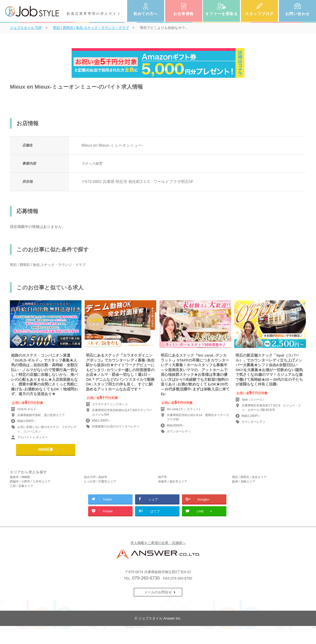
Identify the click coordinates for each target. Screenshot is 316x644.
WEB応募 (46, 449)
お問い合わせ (298, 14)
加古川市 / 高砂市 (96, 477)
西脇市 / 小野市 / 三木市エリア (30, 482)
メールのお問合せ (158, 592)
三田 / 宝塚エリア (21, 486)
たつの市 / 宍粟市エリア (100, 482)
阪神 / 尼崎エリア (244, 482)
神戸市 (162, 477)
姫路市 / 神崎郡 (20, 477)
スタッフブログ (259, 14)
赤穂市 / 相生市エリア (173, 482)
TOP (26, 28)
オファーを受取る (221, 14)
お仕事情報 (184, 14)
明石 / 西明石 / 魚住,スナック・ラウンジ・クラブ (48, 265)
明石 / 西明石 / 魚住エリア (249, 477)
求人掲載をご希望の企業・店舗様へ (158, 543)
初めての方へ (146, 14)
